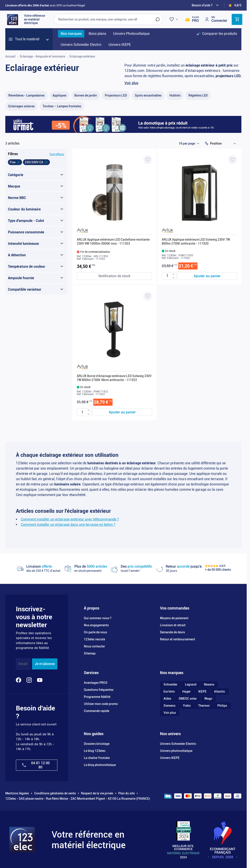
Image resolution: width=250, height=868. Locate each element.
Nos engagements (96, 625)
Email (23, 664)
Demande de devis (172, 632)
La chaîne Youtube (97, 758)
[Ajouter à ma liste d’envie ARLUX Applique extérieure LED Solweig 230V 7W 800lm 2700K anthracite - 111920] (233, 160)
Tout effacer (57, 154)
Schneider (170, 684)
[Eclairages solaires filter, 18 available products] (22, 106)
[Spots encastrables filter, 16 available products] (148, 96)
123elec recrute (94, 639)
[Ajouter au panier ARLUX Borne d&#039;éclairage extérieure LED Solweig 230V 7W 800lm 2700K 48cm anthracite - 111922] (122, 412)
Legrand (191, 684)
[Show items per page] (189, 143)
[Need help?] (206, 5)
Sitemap (90, 653)
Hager (186, 691)
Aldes (167, 699)
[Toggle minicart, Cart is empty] (237, 19)
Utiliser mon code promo (101, 704)
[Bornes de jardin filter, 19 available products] (86, 96)
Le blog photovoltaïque (100, 765)
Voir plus (131, 83)
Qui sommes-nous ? (98, 618)
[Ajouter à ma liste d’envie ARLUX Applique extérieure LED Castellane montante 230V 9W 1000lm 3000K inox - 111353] (148, 160)
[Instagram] (29, 680)
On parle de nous (95, 632)
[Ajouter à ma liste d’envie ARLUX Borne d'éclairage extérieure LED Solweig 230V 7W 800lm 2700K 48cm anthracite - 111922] (148, 296)
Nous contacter (94, 646)
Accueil (10, 56)
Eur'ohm (169, 691)
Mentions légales (17, 793)
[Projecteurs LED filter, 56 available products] (116, 96)
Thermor (204, 706)
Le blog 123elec (95, 751)
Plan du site (126, 793)
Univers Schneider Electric (178, 744)
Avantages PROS (96, 683)
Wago (208, 699)
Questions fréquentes (99, 690)
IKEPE (202, 691)
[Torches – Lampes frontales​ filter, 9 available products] (62, 106)
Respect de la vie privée (97, 793)
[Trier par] (224, 143)
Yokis (187, 706)
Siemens (169, 706)
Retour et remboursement (178, 639)
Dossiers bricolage (97, 744)
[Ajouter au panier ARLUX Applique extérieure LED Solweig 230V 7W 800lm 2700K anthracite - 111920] (207, 276)
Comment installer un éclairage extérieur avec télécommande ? (70, 519)
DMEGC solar (188, 699)
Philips (222, 706)
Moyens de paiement (174, 618)
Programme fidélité (97, 697)
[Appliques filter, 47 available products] (59, 96)
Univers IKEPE (170, 758)
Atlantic (220, 691)
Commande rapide (97, 711)
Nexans (209, 684)
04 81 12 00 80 (36, 765)
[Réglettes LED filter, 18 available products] (198, 96)
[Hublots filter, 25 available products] (175, 96)
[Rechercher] (158, 19)
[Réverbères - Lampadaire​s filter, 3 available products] (26, 96)
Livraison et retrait (173, 625)
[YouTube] (40, 680)
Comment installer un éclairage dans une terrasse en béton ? (68, 525)
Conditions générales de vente (55, 793)
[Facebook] (19, 680)
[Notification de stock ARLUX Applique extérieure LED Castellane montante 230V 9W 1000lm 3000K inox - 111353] (114, 276)
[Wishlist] (174, 19)
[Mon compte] (216, 19)
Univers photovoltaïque (176, 751)
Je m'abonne (45, 664)
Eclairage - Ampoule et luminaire (42, 56)
